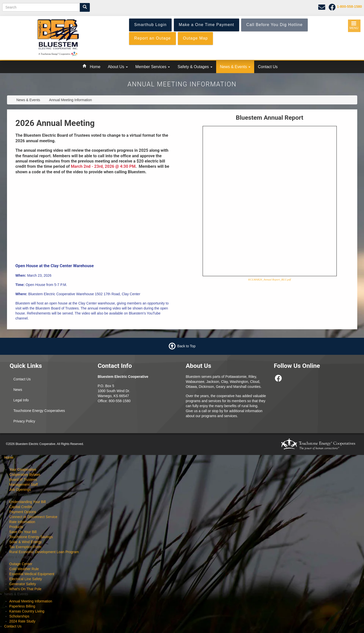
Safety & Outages (195, 67)
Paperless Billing (22, 606)
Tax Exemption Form (25, 547)
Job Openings (20, 490)
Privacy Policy (24, 421)
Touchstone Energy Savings (31, 537)
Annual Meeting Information (31, 601)
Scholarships (19, 616)
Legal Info (21, 400)
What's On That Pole (25, 589)
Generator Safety (23, 584)
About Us (118, 67)
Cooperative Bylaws (25, 474)
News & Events (235, 67)
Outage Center (21, 564)
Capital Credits (21, 507)
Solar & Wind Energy (26, 542)
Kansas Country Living (27, 611)
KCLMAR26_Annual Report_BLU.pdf (269, 279)
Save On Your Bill (23, 532)
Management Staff (24, 485)
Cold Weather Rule (24, 569)
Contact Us (268, 67)
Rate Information (22, 522)
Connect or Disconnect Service (33, 517)
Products (16, 527)
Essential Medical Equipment (32, 574)
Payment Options (23, 512)
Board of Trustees (23, 480)
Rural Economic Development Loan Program (44, 552)
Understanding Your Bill (28, 502)
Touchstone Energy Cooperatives (39, 411)
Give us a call (196, 411)
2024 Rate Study (22, 621)
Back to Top (187, 346)
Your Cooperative (23, 469)
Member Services (153, 67)
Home (95, 67)
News (18, 390)
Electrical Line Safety (26, 579)
